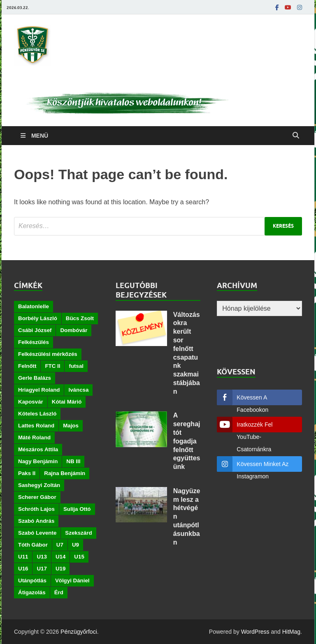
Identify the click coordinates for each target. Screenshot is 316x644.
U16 (23, 569)
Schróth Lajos (36, 509)
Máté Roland (34, 437)
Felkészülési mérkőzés (48, 354)
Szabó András (36, 521)
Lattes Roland (36, 426)
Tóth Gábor (33, 545)
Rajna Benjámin (65, 473)
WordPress (255, 632)
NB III (73, 461)
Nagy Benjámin (38, 461)
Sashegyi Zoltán (39, 485)
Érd (59, 592)
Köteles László (37, 414)
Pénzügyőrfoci (79, 632)
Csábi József (35, 330)
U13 (42, 557)
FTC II (52, 366)
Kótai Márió (67, 402)
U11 (23, 557)
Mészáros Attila (38, 449)
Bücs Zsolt (80, 318)
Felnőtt (27, 366)
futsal (76, 366)
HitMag (291, 632)
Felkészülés (34, 342)
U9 (76, 545)
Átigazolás (32, 592)
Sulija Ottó (77, 509)
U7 (60, 545)
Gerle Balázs (35, 378)
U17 (42, 569)
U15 (79, 557)
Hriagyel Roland (39, 390)
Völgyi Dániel (72, 581)
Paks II (27, 473)
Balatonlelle (34, 306)
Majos (71, 426)
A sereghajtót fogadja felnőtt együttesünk (187, 441)
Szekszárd (78, 533)
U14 (60, 557)
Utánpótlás (32, 581)
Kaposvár (31, 402)
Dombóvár (74, 330)
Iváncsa (78, 390)
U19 (60, 569)
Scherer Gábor (37, 497)
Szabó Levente (37, 533)
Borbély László (38, 318)
